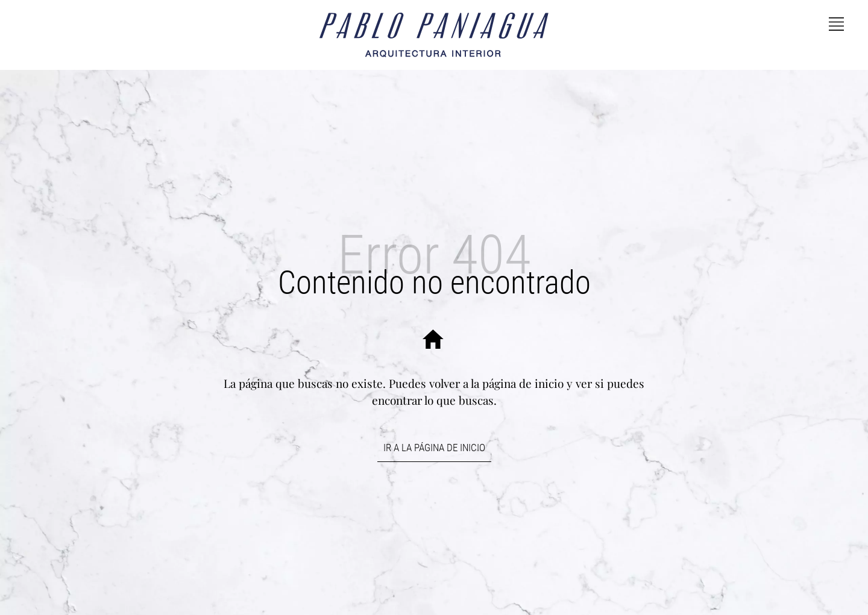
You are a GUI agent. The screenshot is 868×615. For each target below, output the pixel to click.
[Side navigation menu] (836, 22)
